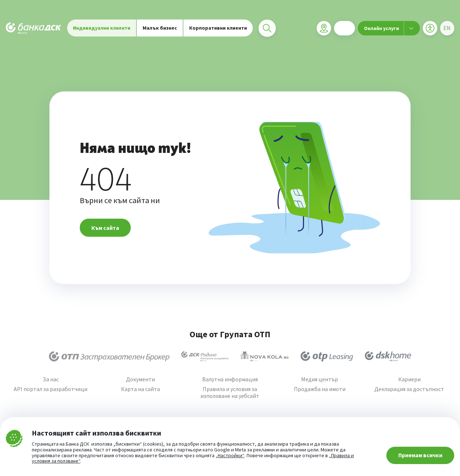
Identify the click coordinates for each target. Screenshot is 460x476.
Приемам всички (420, 455)
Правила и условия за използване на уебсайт (230, 393)
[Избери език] (447, 29)
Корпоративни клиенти (218, 29)
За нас (51, 379)
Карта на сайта (140, 389)
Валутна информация (230, 379)
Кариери (409, 379)
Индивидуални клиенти (102, 29)
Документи (140, 379)
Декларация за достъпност (409, 389)
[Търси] (267, 29)
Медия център (320, 379)
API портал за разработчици (51, 389)
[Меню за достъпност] (430, 29)
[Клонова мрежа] (324, 29)
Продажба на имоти (320, 389)
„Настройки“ (230, 456)
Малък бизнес (160, 29)
